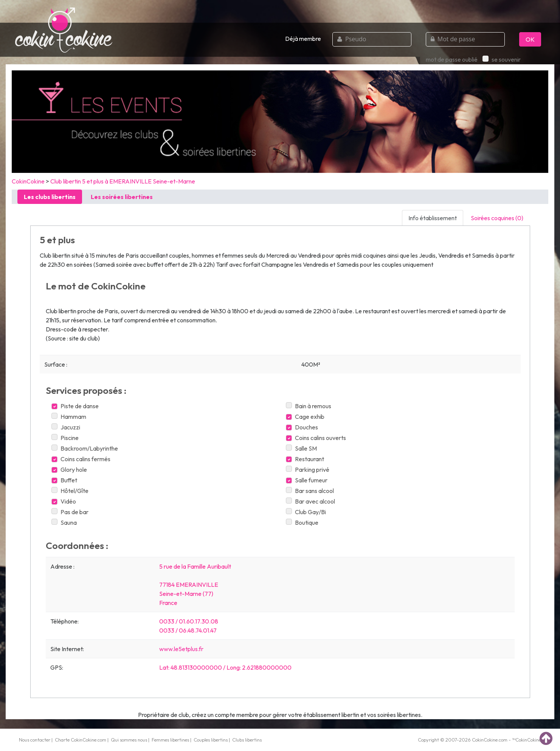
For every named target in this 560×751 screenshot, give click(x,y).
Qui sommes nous (129, 740)
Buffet (64, 480)
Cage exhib (305, 417)
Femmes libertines (170, 740)
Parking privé (308, 470)
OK (530, 39)
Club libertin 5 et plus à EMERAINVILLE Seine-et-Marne (123, 181)
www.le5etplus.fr (181, 649)
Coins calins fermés (81, 459)
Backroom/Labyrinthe (85, 448)
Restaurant (305, 459)
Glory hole (69, 470)
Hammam (69, 417)
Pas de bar (70, 512)
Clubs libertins (247, 740)
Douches (302, 427)
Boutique (302, 522)
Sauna (64, 522)
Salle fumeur (307, 480)
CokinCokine (28, 181)
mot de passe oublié (452, 59)
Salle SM (301, 448)
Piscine (65, 438)
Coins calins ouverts (316, 438)
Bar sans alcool (310, 491)
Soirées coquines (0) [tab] (497, 218)
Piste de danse (75, 406)
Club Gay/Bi (306, 512)
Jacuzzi (66, 427)
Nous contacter (35, 740)
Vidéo (64, 501)
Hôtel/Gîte (70, 491)
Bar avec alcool (310, 501)
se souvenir (502, 59)
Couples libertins (211, 740)
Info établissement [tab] (433, 218)
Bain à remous (309, 406)
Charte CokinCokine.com (81, 740)
